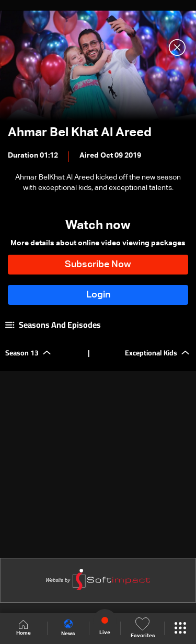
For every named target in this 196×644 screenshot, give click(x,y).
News (68, 628)
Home (24, 628)
